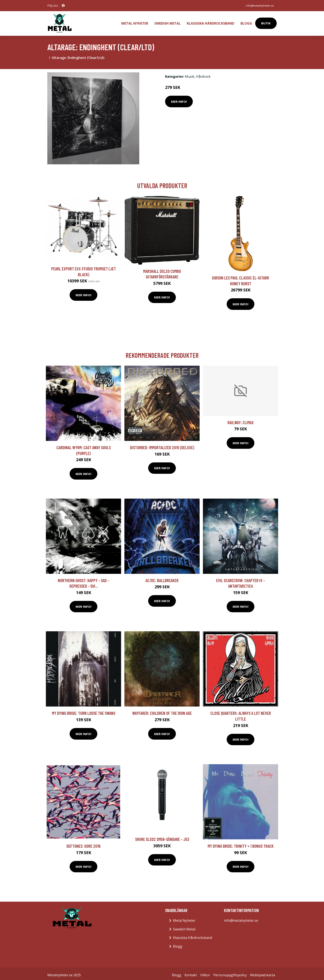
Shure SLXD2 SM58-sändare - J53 (162, 836)
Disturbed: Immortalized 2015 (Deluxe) (162, 445)
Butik (266, 22)
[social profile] (63, 6)
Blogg (246, 22)
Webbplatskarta (263, 972)
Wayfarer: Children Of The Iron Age (162, 710)
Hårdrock (203, 74)
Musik (190, 74)
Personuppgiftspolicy (230, 972)
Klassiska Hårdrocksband (211, 22)
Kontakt (191, 972)
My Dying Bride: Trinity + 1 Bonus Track (241, 843)
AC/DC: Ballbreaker (162, 578)
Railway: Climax (241, 420)
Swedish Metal (167, 22)
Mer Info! (179, 99)
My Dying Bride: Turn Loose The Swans (84, 710)
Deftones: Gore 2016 (83, 843)
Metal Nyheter (135, 22)
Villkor (205, 972)
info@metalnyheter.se (259, 5)
